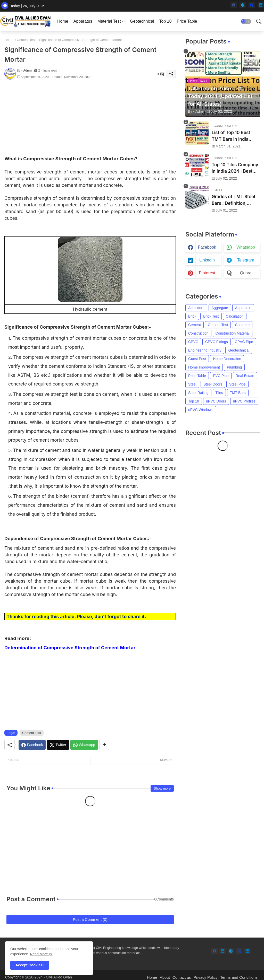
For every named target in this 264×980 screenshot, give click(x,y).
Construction (198, 333)
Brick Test (211, 316)
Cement (195, 325)
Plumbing (234, 367)
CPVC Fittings (217, 342)
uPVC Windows (201, 410)
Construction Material (233, 333)
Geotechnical (142, 21)
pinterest (207, 273)
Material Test (109, 21)
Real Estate (245, 376)
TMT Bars (238, 393)
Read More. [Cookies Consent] (39, 954)
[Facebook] (32, 745)
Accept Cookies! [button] (30, 965)
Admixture (196, 308)
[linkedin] (261, 5)
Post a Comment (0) (90, 919)
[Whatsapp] (84, 745)
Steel (192, 384)
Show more (162, 788)
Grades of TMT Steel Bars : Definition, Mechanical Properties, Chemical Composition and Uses (236, 200)
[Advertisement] (90, 119)
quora (246, 273)
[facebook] (234, 5)
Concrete (242, 325)
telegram (246, 260)
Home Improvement (204, 367)
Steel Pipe (237, 384)
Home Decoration (227, 359)
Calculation (235, 316)
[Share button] (104, 745)
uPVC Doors (216, 401)
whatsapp (246, 247)
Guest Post (197, 359)
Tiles (219, 393)
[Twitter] (58, 745)
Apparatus (83, 21)
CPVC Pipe (244, 342)
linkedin (207, 260)
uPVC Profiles (244, 401)
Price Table (187, 21)
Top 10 (165, 21)
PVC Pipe (221, 376)
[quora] (252, 5)
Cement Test (26, 40)
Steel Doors (213, 384)
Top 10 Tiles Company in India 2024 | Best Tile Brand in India (235, 168)
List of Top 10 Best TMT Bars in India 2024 (231, 136)
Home (63, 21)
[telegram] (243, 5)
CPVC (193, 342)
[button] (246, 21)
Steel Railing (198, 393)
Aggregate (220, 308)
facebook (207, 247)
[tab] (63, 21)
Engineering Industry (205, 350)
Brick (192, 316)
